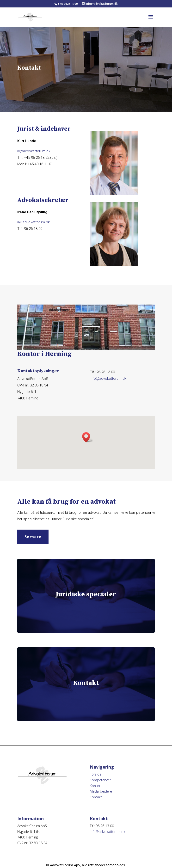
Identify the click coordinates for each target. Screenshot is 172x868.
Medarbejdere (101, 791)
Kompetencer (100, 780)
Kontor (95, 786)
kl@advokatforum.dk (34, 151)
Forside (96, 774)
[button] (88, 437)
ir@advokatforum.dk (34, 222)
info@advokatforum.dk (108, 379)
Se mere (33, 537)
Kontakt (96, 797)
